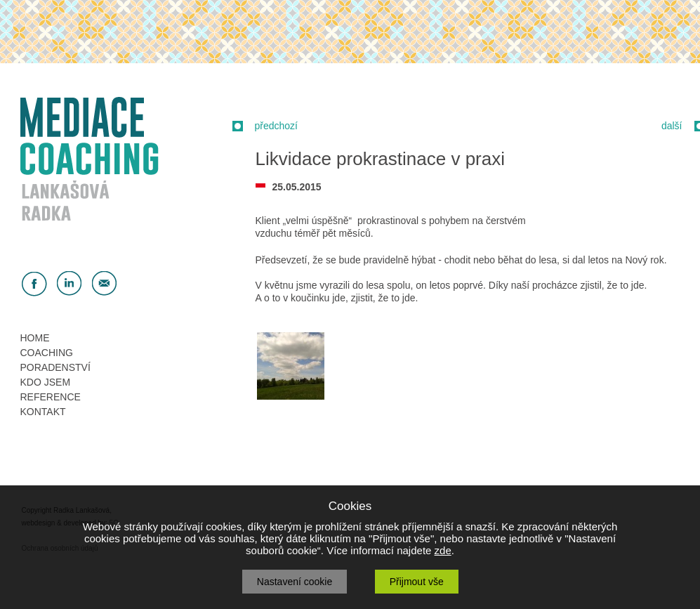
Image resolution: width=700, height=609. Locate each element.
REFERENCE (51, 397)
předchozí (276, 126)
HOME (35, 338)
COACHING (47, 353)
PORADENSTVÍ (55, 367)
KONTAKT (43, 412)
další (672, 126)
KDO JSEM (46, 382)
